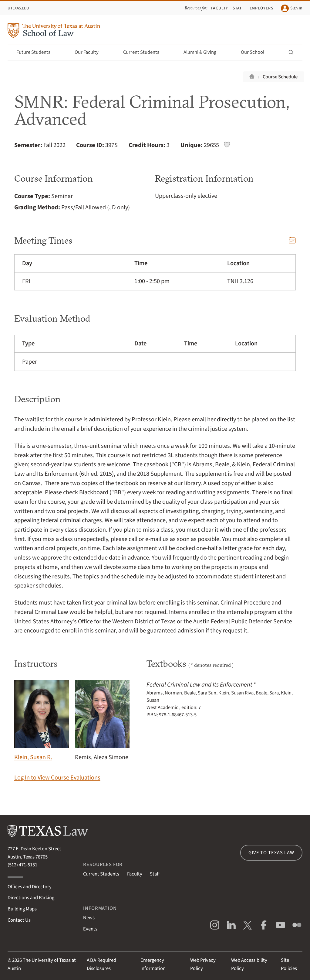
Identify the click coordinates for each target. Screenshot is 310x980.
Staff (239, 8)
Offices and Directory (30, 887)
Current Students (145, 52)
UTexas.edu (18, 8)
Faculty (219, 8)
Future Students (37, 52)
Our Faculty (90, 52)
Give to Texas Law (271, 853)
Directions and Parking (31, 898)
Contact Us (19, 920)
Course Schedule (280, 77)
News (89, 918)
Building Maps (22, 909)
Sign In (291, 8)
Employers (262, 8)
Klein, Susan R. (42, 721)
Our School (256, 52)
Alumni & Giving (203, 52)
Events (90, 929)
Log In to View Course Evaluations (57, 778)
